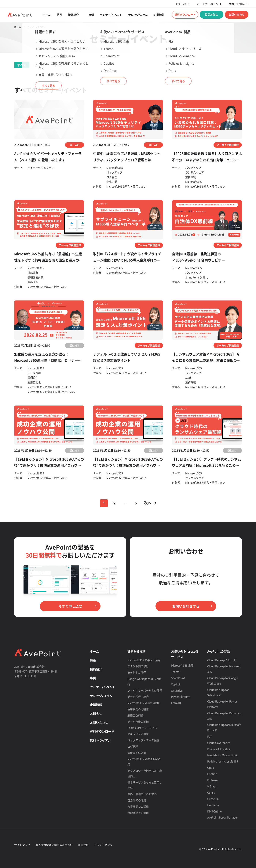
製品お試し (211, 14)
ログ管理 (133, 746)
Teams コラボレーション (143, 728)
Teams (175, 672)
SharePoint (178, 678)
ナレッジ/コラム (138, 15)
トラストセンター (104, 845)
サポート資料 (237, 4)
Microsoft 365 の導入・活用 (144, 660)
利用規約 (83, 845)
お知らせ (181, 4)
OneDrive (177, 690)
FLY (209, 736)
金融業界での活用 (138, 813)
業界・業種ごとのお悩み (142, 794)
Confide (212, 774)
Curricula (213, 799)
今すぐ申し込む (70, 606)
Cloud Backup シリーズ (222, 660)
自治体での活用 (137, 800)
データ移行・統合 (138, 696)
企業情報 (159, 15)
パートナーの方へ (208, 4)
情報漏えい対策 (137, 753)
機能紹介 (73, 15)
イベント (60, 65)
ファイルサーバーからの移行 (145, 690)
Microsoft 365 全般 (182, 665)
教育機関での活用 (138, 806)
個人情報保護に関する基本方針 (54, 845)
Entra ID (176, 703)
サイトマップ (22, 845)
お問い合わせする (186, 606)
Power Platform (181, 696)
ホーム (47, 15)
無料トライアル (101, 740)
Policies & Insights (219, 749)
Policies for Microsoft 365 (223, 761)
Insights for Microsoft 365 (223, 755)
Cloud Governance (219, 743)
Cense (211, 792)
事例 (91, 15)
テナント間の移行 (138, 666)
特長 (59, 15)
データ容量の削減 (138, 722)
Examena (213, 805)
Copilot (176, 684)
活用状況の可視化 (138, 709)
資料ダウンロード (185, 14)
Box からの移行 (137, 672)
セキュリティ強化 (138, 734)
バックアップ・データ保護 (143, 740)
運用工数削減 (135, 715)
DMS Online (214, 811)
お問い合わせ (237, 14)
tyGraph (212, 786)
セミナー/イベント (111, 15)
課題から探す (137, 651)
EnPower (213, 780)
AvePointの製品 (219, 651)
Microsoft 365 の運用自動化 (144, 703)
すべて (22, 65)
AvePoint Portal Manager (223, 817)
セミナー (40, 65)
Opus (211, 768)
